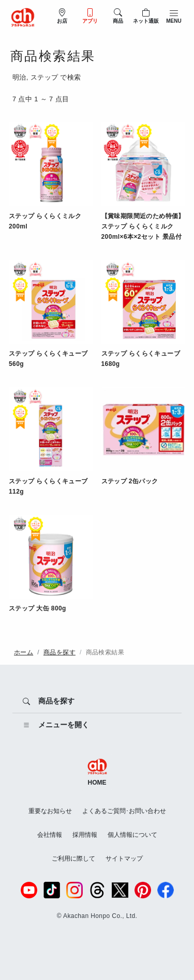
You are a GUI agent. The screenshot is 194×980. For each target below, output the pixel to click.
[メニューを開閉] (174, 16)
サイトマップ (124, 859)
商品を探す (59, 652)
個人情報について (132, 835)
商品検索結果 (105, 652)
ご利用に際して (73, 859)
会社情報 (50, 835)
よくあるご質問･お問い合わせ (124, 811)
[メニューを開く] (97, 725)
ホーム (24, 652)
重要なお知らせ (50, 811)
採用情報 (85, 835)
